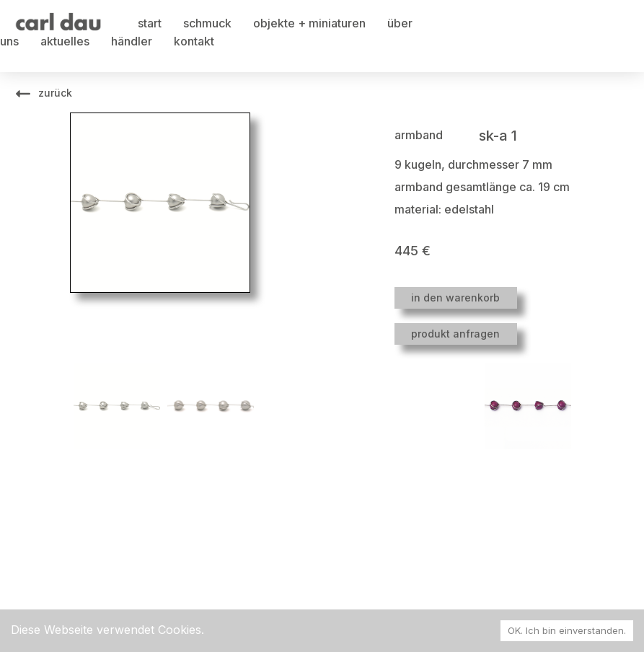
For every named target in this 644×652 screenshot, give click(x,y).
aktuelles (65, 41)
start (150, 23)
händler (132, 41)
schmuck (207, 23)
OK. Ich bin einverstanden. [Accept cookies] (567, 630)
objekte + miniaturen (309, 23)
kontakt (194, 41)
